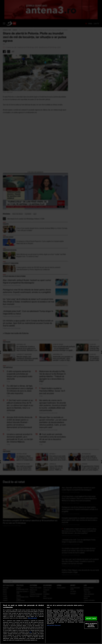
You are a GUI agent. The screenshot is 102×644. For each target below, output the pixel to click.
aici (31, 632)
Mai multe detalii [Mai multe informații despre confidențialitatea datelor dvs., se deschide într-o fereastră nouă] (32, 618)
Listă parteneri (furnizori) (54, 625)
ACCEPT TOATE (91, 618)
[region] (51, 623)
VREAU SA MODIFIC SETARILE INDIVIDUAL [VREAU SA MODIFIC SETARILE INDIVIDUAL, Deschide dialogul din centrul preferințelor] (91, 625)
